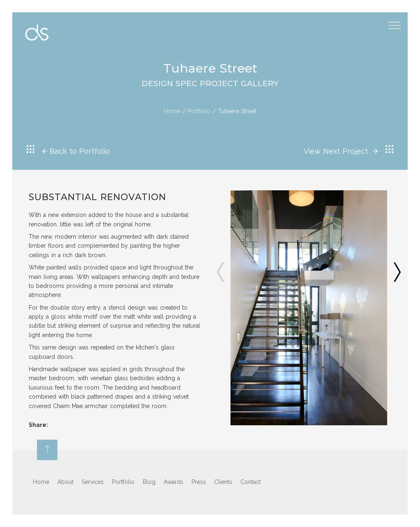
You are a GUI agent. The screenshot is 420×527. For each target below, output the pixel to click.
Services (93, 482)
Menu (396, 22)
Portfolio (199, 111)
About (65, 482)
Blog (149, 482)
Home (172, 111)
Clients (223, 482)
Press (199, 482)
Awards (173, 482)
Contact (251, 482)
